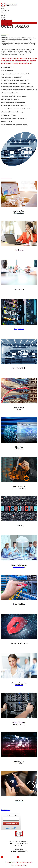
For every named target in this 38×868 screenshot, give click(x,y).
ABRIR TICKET (6, 23)
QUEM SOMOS (5, 10)
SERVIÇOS (4, 14)
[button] (4, 810)
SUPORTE (4, 19)
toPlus (24, 865)
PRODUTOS (4, 12)
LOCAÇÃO (4, 16)
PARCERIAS (4, 18)
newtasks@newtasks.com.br (19, 851)
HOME (3, 8)
